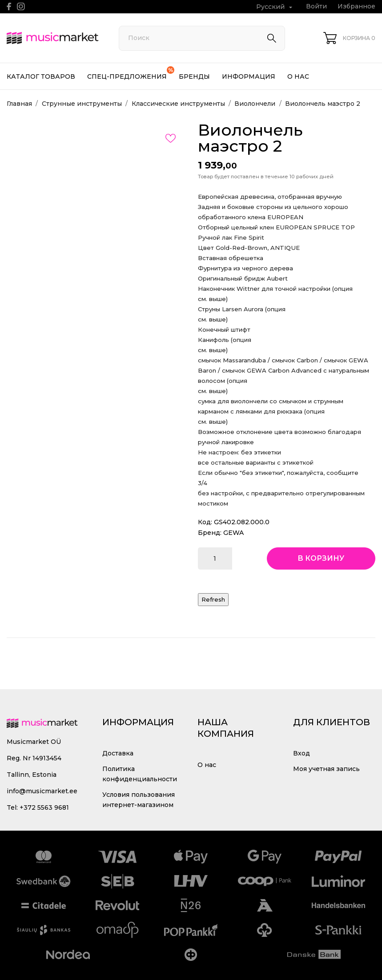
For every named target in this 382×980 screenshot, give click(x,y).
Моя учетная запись (326, 769)
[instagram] (21, 6)
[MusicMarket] (53, 38)
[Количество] (215, 558)
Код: (205, 522)
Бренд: (210, 533)
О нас (298, 76)
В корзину (321, 558)
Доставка (118, 753)
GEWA (233, 533)
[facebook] (9, 6)
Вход (302, 753)
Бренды (194, 76)
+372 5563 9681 (44, 807)
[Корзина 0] (349, 38)
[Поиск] (202, 38)
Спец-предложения (131, 73)
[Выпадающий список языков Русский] (275, 7)
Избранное (356, 6)
